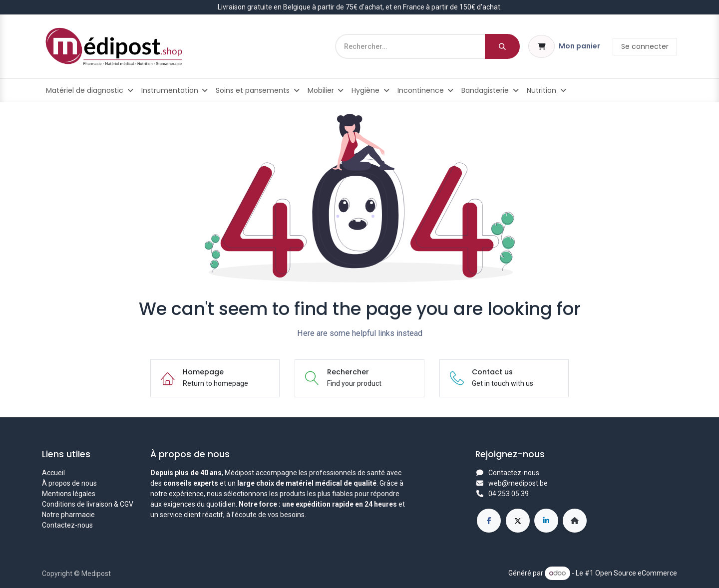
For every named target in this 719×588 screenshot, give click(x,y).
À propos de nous (69, 483)
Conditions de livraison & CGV (88, 504)
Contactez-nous (67, 525)
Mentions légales (69, 494)
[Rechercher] (502, 46)
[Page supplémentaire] (575, 521)
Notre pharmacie (68, 515)
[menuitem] (90, 90)
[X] (518, 521)
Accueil (53, 473)
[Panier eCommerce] (564, 46)
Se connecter (645, 46)
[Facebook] (489, 521)
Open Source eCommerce (636, 573)
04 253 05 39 (509, 494)
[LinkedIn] (546, 521)
